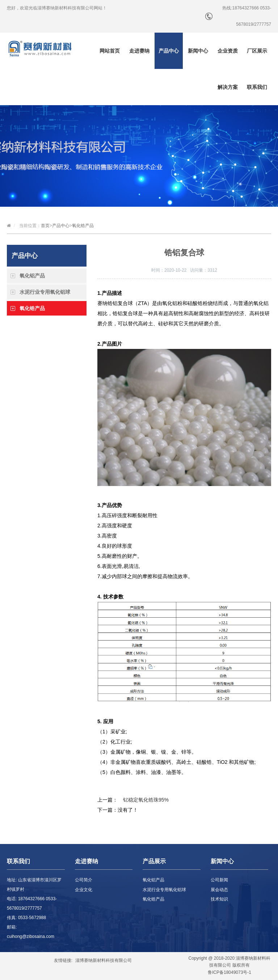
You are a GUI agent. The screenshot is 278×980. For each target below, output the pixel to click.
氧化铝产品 (32, 276)
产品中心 (169, 51)
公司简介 (84, 880)
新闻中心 (198, 51)
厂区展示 (257, 51)
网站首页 (110, 51)
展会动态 (219, 890)
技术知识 (219, 899)
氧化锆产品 (83, 226)
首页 (45, 226)
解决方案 (228, 87)
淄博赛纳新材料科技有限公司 (104, 960)
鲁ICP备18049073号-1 (229, 972)
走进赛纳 (139, 51)
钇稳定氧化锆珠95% (146, 800)
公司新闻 (219, 880)
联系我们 (257, 87)
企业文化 (84, 890)
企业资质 (228, 51)
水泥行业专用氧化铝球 (45, 292)
